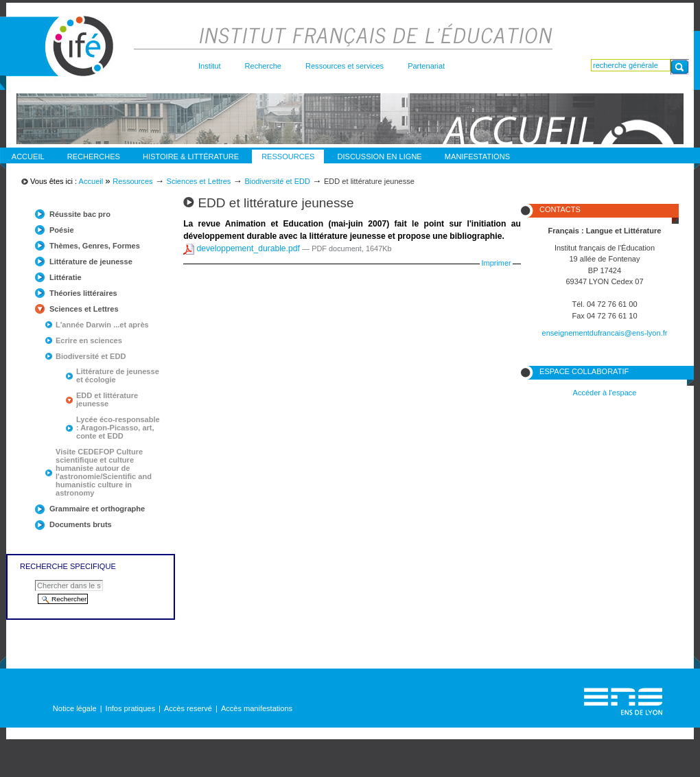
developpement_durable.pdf (243, 248)
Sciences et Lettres (199, 181)
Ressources (288, 156)
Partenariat (426, 66)
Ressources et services (345, 66)
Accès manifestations (257, 708)
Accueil (28, 156)
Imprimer (497, 263)
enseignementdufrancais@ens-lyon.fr (605, 333)
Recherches (94, 156)
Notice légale (75, 708)
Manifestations (477, 156)
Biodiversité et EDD (277, 181)
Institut (210, 66)
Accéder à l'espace (605, 393)
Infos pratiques (130, 708)
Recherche (263, 66)
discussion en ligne (380, 156)
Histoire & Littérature (191, 156)
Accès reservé (188, 708)
